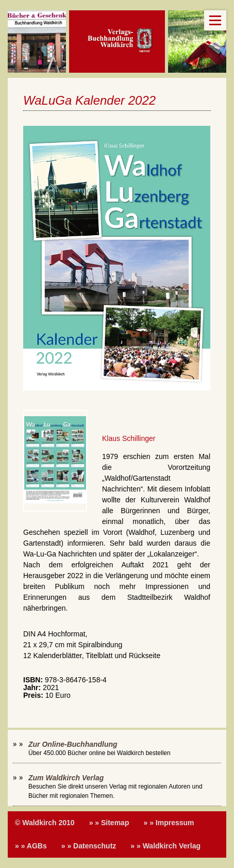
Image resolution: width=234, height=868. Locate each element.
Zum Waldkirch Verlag (66, 778)
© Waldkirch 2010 (45, 823)
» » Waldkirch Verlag (165, 846)
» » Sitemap (109, 823)
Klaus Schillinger (129, 438)
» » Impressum (169, 823)
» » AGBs (31, 846)
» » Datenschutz (89, 846)
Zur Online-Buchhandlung (73, 744)
